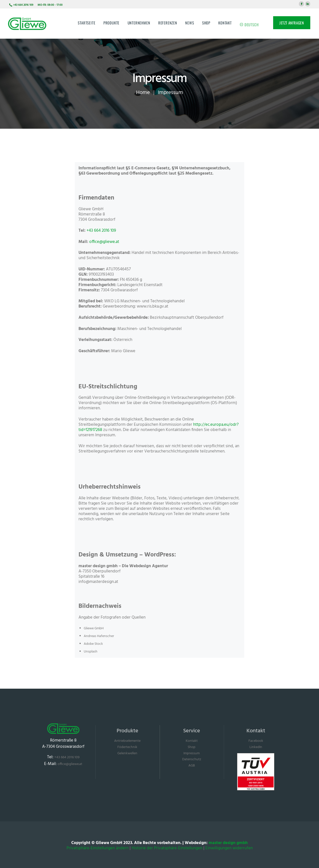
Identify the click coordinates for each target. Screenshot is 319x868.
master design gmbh (228, 843)
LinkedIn (256, 747)
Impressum (192, 753)
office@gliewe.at (104, 242)
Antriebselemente (127, 741)
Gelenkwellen (127, 753)
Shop (192, 747)
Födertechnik (127, 747)
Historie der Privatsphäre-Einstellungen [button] (167, 848)
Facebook (256, 741)
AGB (192, 766)
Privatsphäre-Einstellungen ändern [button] (98, 848)
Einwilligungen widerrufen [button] (229, 848)
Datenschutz (192, 759)
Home (143, 93)
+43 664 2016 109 (101, 231)
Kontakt (192, 741)
